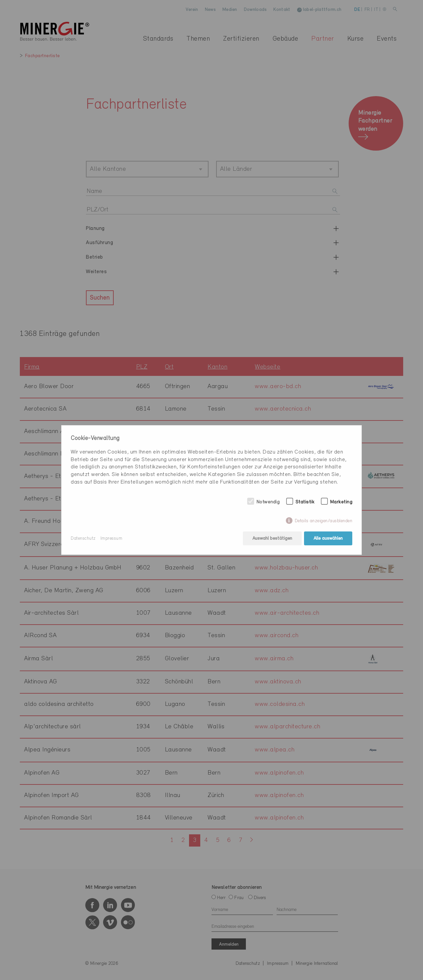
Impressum (112, 539)
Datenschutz (83, 539)
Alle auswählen (328, 539)
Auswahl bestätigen (272, 539)
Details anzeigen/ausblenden (324, 521)
